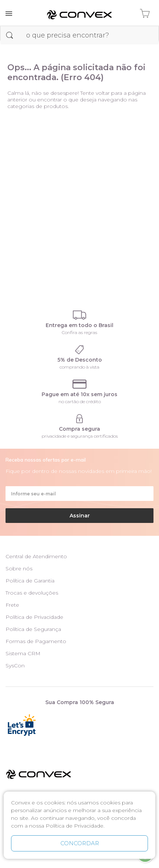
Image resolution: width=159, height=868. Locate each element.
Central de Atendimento (36, 556)
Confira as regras (79, 332)
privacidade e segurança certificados (80, 436)
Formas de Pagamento (36, 641)
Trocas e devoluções (32, 593)
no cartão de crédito (80, 401)
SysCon (15, 666)
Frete (12, 605)
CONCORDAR (80, 843)
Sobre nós (19, 568)
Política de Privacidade (34, 617)
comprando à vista (79, 367)
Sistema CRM (23, 653)
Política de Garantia (30, 581)
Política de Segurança (33, 629)
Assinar (80, 516)
